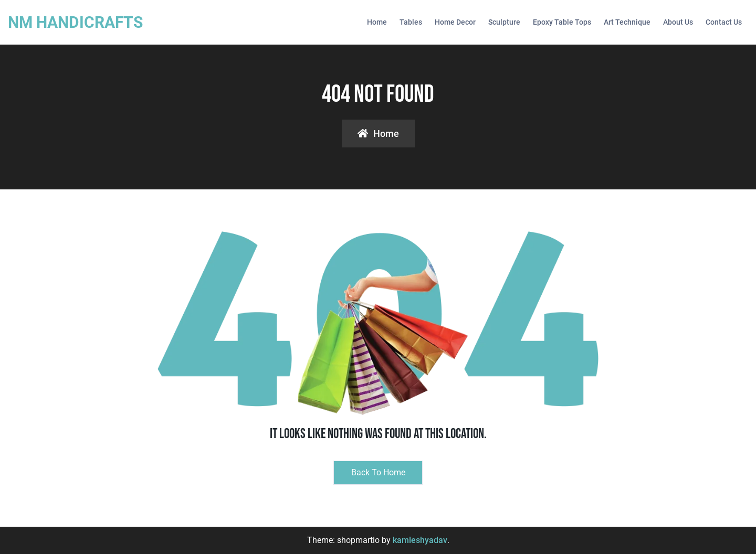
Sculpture (504, 22)
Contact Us (724, 22)
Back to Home (378, 472)
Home (377, 22)
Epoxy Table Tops (562, 22)
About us (678, 22)
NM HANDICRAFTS (75, 22)
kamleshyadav (420, 540)
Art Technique (627, 22)
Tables (411, 22)
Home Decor (455, 22)
